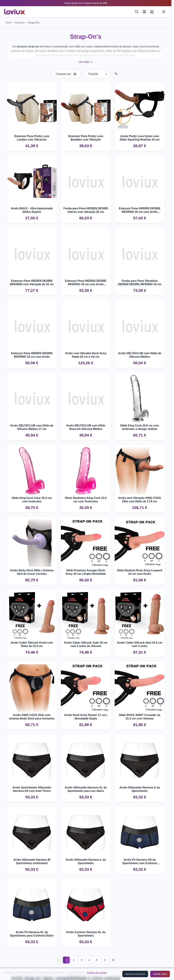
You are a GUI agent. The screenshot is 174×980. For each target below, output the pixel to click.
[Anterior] (58, 960)
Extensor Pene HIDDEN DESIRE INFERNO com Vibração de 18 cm (32, 283)
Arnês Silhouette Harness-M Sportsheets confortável (32, 861)
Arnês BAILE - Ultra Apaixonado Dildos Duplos (32, 210)
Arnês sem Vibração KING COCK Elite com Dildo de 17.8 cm (140, 500)
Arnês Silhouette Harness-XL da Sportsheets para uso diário (86, 789)
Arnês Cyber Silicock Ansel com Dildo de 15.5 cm (32, 644)
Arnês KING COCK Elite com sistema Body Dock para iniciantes (32, 717)
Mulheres (20, 23)
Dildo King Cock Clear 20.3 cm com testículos (32, 500)
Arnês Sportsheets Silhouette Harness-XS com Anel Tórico (32, 789)
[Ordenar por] (97, 74)
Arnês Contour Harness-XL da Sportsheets (86, 934)
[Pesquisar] (137, 12)
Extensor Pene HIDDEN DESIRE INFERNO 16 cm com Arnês (32, 355)
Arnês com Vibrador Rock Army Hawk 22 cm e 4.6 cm (86, 355)
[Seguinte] (105, 960)
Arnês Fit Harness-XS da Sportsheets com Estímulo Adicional (140, 862)
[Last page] (113, 960)
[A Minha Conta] (144, 12)
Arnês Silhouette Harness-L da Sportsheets (86, 861)
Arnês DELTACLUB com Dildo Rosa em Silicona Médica (86, 427)
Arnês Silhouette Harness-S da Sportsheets (140, 789)
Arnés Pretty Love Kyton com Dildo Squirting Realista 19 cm (140, 138)
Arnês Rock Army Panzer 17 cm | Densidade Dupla (86, 717)
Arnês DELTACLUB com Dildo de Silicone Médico (140, 355)
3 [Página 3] (82, 960)
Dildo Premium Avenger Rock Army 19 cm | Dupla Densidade (86, 572)
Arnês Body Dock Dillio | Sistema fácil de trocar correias (32, 572)
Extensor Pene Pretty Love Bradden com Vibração (86, 138)
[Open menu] (164, 12)
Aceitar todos (160, 974)
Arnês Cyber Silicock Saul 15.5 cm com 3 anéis (140, 644)
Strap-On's (34, 23)
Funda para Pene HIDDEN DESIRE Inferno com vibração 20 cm (86, 210)
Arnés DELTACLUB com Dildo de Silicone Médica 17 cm (32, 427)
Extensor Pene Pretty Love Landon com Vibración (32, 138)
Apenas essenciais (135, 974)
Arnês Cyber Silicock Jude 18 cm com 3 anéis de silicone (86, 644)
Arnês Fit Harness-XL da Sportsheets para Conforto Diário (32, 934)
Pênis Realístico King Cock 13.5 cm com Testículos (86, 500)
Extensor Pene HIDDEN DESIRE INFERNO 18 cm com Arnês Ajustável (86, 283)
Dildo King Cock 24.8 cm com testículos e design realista (140, 427)
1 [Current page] (66, 960)
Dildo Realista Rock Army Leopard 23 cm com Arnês (140, 572)
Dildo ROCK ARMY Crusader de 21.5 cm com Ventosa (140, 717)
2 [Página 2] (74, 960)
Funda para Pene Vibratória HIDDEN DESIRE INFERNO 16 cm (140, 283)
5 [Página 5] (97, 960)
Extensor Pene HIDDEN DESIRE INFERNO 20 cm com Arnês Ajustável (140, 210)
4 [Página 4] (89, 960)
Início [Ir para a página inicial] (8, 23)
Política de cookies (97, 973)
